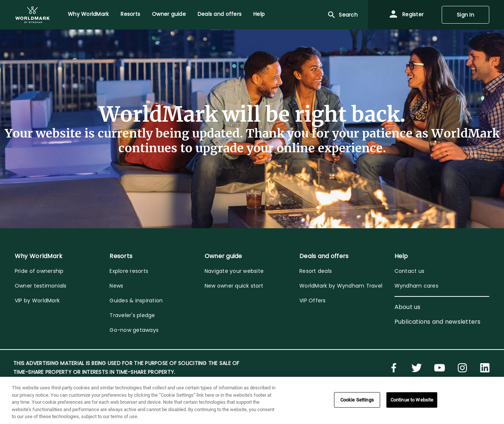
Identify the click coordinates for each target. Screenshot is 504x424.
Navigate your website (234, 271)
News (116, 286)
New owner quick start (234, 286)
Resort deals (316, 271)
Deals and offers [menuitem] (220, 14)
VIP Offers (313, 300)
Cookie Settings (357, 400)
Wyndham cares (416, 286)
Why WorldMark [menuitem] (88, 14)
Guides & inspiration (136, 300)
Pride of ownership (39, 271)
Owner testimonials (41, 286)
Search (342, 15)
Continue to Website (412, 400)
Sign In (465, 15)
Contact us (410, 271)
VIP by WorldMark (37, 300)
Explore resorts (129, 271)
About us (408, 307)
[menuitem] (32, 15)
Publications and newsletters (438, 322)
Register (406, 15)
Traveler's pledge (132, 315)
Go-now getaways (134, 330)
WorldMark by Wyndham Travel (341, 286)
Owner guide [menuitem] (169, 14)
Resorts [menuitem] (130, 14)
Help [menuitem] (259, 14)
